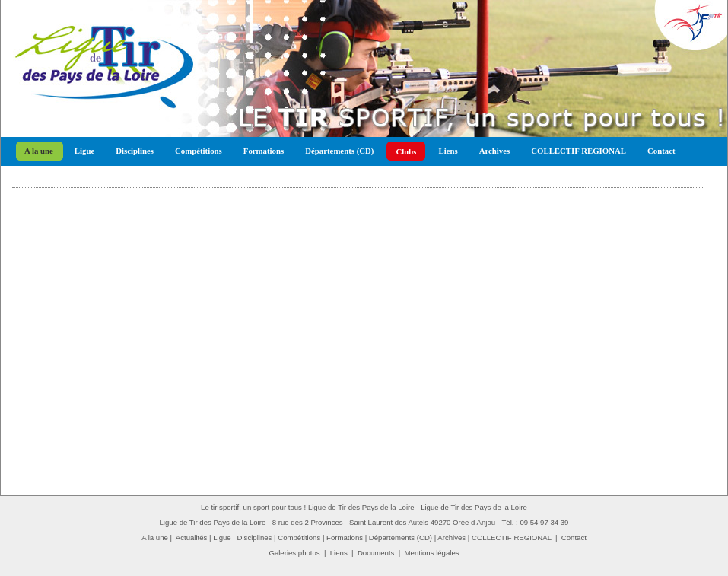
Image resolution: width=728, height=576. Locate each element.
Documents (376, 553)
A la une (39, 151)
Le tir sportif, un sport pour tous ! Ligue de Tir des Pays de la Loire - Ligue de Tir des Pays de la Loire (364, 507)
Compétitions (199, 151)
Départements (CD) (339, 151)
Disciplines (135, 151)
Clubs (406, 151)
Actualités (192, 538)
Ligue (84, 151)
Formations (264, 151)
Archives (495, 151)
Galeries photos (294, 553)
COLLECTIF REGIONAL (579, 151)
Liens (448, 151)
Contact (661, 151)
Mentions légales (432, 553)
